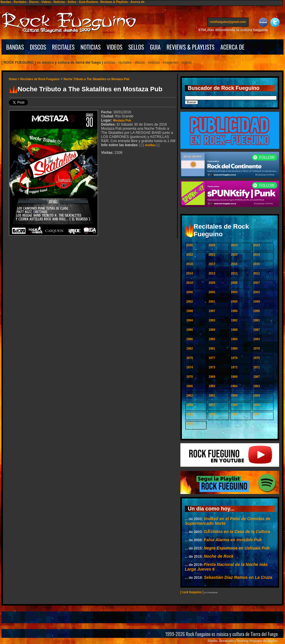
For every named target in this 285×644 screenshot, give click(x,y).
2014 (190, 273)
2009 (212, 283)
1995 (256, 311)
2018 (190, 264)
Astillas (150, 145)
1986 (190, 339)
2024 (234, 245)
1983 (256, 339)
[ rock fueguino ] (192, 592)
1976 (234, 358)
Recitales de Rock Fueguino (40, 79)
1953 (212, 414)
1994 (190, 320)
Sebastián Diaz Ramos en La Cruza (238, 577)
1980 (234, 349)
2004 (234, 292)
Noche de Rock (219, 556)
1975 (256, 358)
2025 (212, 245)
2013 (212, 273)
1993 (212, 320)
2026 (190, 245)
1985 (212, 339)
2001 (212, 302)
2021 (212, 255)
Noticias (59, 2)
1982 (190, 349)
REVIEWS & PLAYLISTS (191, 47)
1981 (212, 349)
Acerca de (138, 2)
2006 (190, 292)
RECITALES (63, 47)
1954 (190, 414)
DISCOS (38, 47)
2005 (212, 292)
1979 (256, 349)
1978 (190, 358)
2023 (256, 245)
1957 (212, 405)
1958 (190, 405)
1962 (190, 396)
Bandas (6, 2)
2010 (190, 283)
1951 (256, 414)
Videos (46, 2)
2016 (234, 264)
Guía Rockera (88, 2)
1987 (256, 330)
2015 (256, 264)
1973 (212, 367)
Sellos (72, 2)
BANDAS (15, 47)
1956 (234, 405)
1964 (234, 386)
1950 (190, 424)
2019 (256, 255)
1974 (190, 367)
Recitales (20, 2)
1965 (212, 386)
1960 (234, 396)
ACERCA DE (232, 47)
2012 (234, 273)
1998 (190, 311)
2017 (212, 264)
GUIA (155, 47)
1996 (234, 311)
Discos (34, 2)
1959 (256, 396)
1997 (212, 311)
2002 (190, 302)
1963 (256, 386)
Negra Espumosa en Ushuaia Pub (237, 548)
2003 (256, 292)
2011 (256, 273)
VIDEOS (115, 47)
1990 (190, 330)
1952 (234, 414)
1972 (234, 367)
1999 (256, 302)
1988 (234, 330)
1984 (234, 339)
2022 (190, 255)
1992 (234, 320)
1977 (212, 358)
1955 (256, 405)
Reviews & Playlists (114, 2)
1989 (212, 330)
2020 (234, 255)
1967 (256, 377)
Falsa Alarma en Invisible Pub (233, 540)
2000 (234, 302)
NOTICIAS (91, 47)
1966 (190, 386)
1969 (212, 377)
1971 (256, 367)
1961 (212, 396)
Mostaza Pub (122, 120)
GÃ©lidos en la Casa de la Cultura (237, 532)
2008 (234, 283)
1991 (256, 320)
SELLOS (136, 47)
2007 (256, 283)
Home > (15, 79)
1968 (234, 377)
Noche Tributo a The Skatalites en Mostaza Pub (96, 79)
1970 (190, 377)
